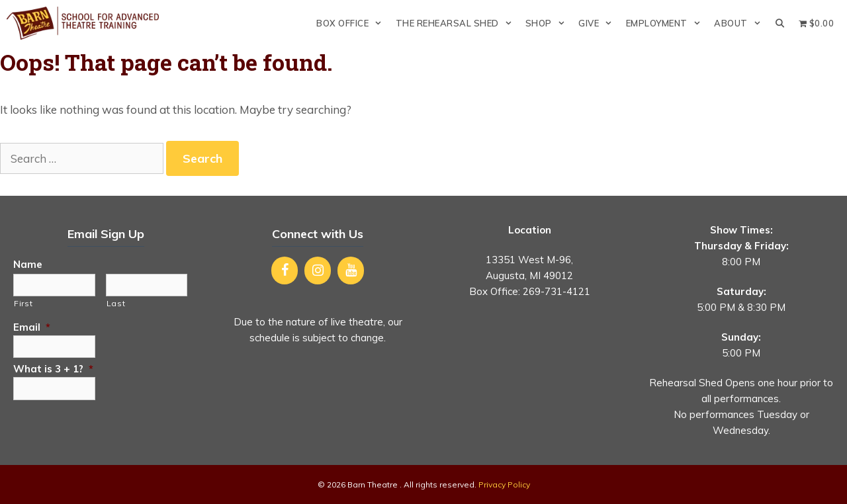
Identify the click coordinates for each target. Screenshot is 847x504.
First (23, 303)
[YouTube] (351, 271)
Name (28, 264)
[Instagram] (318, 271)
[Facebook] (285, 271)
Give (599, 23)
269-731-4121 (557, 291)
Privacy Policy (504, 484)
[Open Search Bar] (780, 23)
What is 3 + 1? (53, 369)
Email (32, 327)
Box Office (352, 23)
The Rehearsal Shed (457, 23)
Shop (549, 23)
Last (116, 303)
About (741, 23)
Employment (667, 23)
